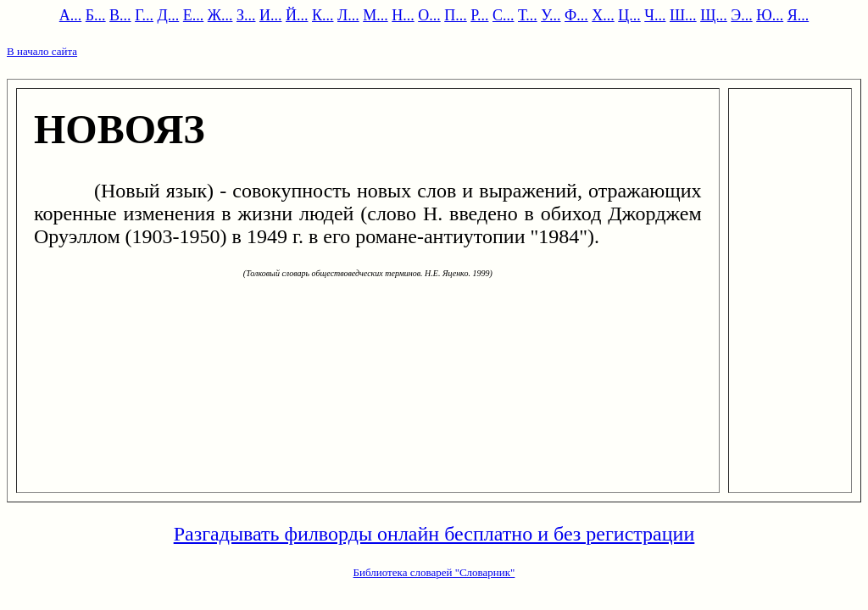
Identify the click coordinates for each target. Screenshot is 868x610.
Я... (798, 15)
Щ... (714, 15)
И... (271, 15)
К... (323, 15)
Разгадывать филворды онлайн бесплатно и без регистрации (434, 534)
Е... (194, 15)
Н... (403, 15)
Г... (144, 15)
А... (71, 15)
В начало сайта (42, 51)
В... (120, 15)
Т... (528, 15)
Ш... (683, 15)
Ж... (220, 15)
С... (504, 15)
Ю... (770, 15)
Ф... (576, 15)
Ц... (629, 15)
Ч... (655, 15)
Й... (297, 15)
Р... (479, 15)
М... (376, 15)
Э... (741, 15)
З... (246, 15)
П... (456, 15)
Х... (603, 15)
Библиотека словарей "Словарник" (434, 572)
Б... (96, 15)
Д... (169, 15)
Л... (348, 15)
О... (429, 15)
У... (551, 15)
